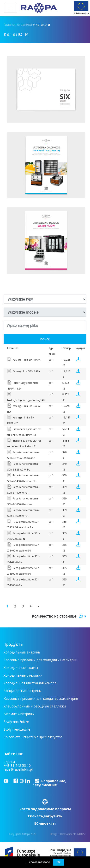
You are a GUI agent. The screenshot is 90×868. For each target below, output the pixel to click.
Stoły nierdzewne (17, 729)
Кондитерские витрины (23, 691)
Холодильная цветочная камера (30, 683)
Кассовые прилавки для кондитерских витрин (41, 698)
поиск (45, 339)
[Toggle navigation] (11, 8)
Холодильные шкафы (21, 668)
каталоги (43, 25)
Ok (59, 862)
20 (81, 616)
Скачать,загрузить (45, 816)
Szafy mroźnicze (16, 722)
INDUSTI (81, 834)
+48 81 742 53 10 (17, 765)
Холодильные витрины (22, 652)
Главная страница (18, 25)
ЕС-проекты (45, 823)
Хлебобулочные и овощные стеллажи (35, 706)
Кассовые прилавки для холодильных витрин (40, 660)
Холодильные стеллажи (23, 675)
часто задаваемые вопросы (45, 809)
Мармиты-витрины (19, 714)
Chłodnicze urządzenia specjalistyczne (33, 737)
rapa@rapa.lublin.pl (18, 769)
